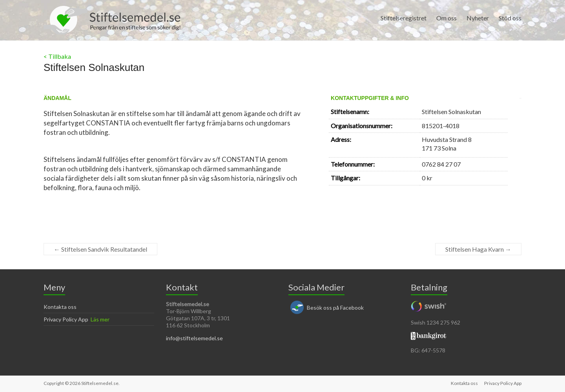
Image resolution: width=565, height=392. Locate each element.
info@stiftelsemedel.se (194, 338)
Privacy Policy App (66, 319)
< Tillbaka (57, 56)
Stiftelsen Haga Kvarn (478, 249)
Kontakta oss (60, 307)
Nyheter (478, 18)
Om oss (447, 18)
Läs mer (100, 319)
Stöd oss (510, 18)
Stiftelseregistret (404, 18)
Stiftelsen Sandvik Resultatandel (100, 249)
